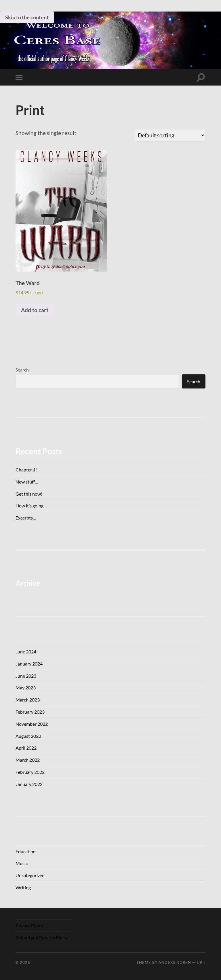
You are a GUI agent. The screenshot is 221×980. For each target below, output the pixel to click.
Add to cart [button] (35, 310)
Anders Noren (175, 962)
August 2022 (28, 736)
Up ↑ (201, 962)
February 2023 (30, 712)
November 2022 (32, 724)
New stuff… (27, 482)
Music (22, 863)
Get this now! (29, 494)
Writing (23, 887)
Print (30, 110)
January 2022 (29, 784)
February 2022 (30, 772)
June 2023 (26, 676)
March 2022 (28, 760)
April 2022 (26, 748)
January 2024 (29, 664)
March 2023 (28, 700)
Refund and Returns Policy (42, 938)
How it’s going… (31, 506)
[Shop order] (170, 135)
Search (22, 370)
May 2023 (26, 688)
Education (26, 851)
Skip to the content (27, 17)
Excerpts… (26, 518)
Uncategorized (30, 875)
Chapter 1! (26, 470)
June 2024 (26, 652)
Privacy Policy (29, 925)
